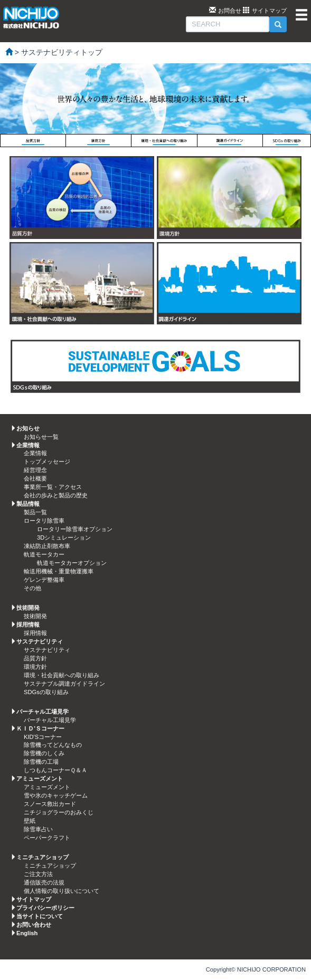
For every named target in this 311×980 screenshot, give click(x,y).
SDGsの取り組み (46, 692)
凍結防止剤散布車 (47, 546)
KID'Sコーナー (43, 737)
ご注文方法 (38, 874)
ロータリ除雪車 (44, 521)
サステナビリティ (47, 650)
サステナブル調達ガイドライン (64, 684)
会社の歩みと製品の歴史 (56, 495)
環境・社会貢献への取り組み (62, 675)
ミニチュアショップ (50, 866)
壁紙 (30, 821)
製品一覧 (35, 512)
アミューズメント (47, 787)
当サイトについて (40, 916)
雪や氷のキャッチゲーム (56, 795)
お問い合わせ (34, 925)
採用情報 (35, 633)
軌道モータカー (44, 554)
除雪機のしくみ (44, 753)
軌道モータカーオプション (72, 563)
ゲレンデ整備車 (44, 580)
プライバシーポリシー (45, 908)
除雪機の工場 (41, 762)
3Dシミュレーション (64, 537)
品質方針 (35, 658)
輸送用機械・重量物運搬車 (59, 571)
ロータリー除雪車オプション (75, 529)
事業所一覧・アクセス (53, 487)
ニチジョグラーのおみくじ (59, 812)
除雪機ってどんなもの (53, 745)
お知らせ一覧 (41, 437)
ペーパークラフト (47, 838)
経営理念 (35, 470)
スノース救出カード (50, 804)
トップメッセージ (47, 462)
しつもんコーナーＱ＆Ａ (55, 770)
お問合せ (230, 11)
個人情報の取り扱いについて (62, 891)
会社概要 (35, 478)
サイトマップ (269, 11)
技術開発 (35, 616)
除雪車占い (38, 829)
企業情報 (35, 453)
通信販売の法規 (44, 882)
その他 (32, 588)
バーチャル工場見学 (50, 720)
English (27, 933)
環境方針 (35, 667)
